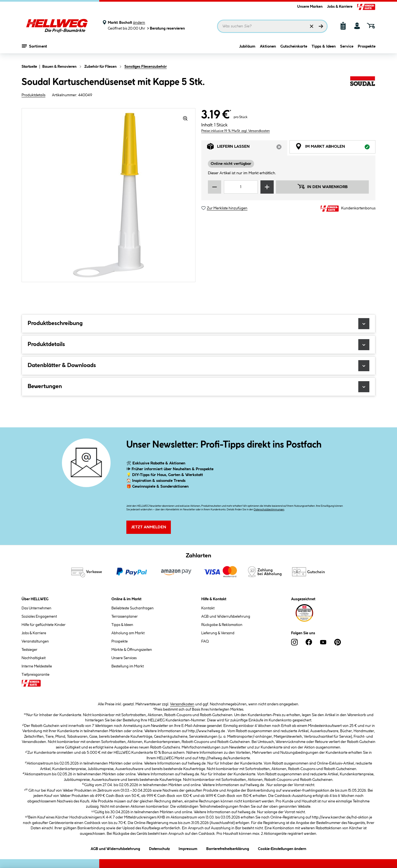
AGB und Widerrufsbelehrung (226, 617)
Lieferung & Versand (218, 633)
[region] (109, 195)
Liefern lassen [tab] (247, 148)
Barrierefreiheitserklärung (228, 848)
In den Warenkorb (322, 186)
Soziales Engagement (39, 617)
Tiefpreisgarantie (36, 675)
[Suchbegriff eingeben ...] (272, 26)
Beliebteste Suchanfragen (133, 608)
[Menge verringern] (215, 187)
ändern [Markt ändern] (139, 23)
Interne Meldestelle (37, 666)
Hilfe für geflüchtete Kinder (44, 625)
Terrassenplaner (125, 617)
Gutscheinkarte (294, 49)
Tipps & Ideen (324, 49)
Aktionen (268, 49)
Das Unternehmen (36, 608)
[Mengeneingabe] (241, 187)
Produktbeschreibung (198, 324)
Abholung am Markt (128, 633)
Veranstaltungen (35, 641)
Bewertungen (198, 387)
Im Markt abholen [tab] (335, 148)
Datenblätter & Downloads (198, 366)
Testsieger (29, 650)
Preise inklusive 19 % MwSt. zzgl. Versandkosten (236, 131)
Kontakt (208, 608)
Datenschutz (159, 848)
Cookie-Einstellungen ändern (282, 848)
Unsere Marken (310, 7)
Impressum (188, 848)
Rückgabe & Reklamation (222, 625)
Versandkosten (182, 704)
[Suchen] (321, 26)
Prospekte (367, 49)
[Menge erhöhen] (267, 187)
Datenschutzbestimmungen (269, 510)
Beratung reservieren (166, 28)
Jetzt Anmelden (149, 527)
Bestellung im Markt (128, 666)
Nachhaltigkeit (34, 658)
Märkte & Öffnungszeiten (132, 650)
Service (347, 49)
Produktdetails (33, 95)
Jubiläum (247, 49)
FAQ (205, 641)
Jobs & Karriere (340, 7)
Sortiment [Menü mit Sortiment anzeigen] (34, 48)
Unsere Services (124, 658)
